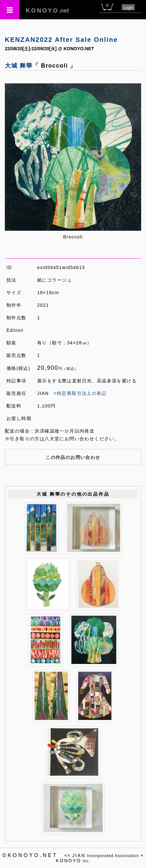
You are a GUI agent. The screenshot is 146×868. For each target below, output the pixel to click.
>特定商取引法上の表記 (80, 393)
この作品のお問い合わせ (73, 457)
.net (47, 11)
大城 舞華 (19, 66)
